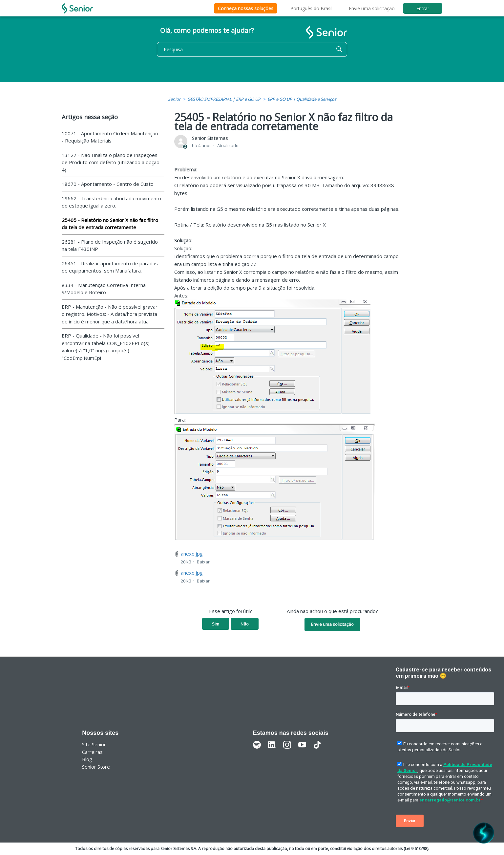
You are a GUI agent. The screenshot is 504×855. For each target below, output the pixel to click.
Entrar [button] (423, 8)
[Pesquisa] (252, 49)
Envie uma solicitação (372, 8)
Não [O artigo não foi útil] (245, 624)
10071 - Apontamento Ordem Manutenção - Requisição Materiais (110, 137)
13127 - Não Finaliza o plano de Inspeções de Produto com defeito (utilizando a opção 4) (111, 162)
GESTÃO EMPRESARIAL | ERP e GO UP (224, 99)
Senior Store (96, 767)
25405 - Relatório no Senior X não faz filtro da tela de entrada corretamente (110, 224)
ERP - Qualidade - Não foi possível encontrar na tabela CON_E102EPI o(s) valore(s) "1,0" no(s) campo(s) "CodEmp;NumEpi (106, 347)
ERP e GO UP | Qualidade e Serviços (302, 99)
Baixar (203, 562)
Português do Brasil (311, 8)
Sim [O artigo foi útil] (216, 624)
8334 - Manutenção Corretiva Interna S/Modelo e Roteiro (104, 289)
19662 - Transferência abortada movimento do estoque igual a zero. (111, 202)
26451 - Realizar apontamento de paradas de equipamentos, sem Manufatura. (110, 267)
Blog (87, 759)
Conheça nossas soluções (246, 8)
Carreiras (92, 752)
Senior (174, 99)
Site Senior (94, 744)
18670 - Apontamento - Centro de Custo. (108, 184)
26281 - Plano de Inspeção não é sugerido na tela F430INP (110, 245)
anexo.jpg (192, 554)
